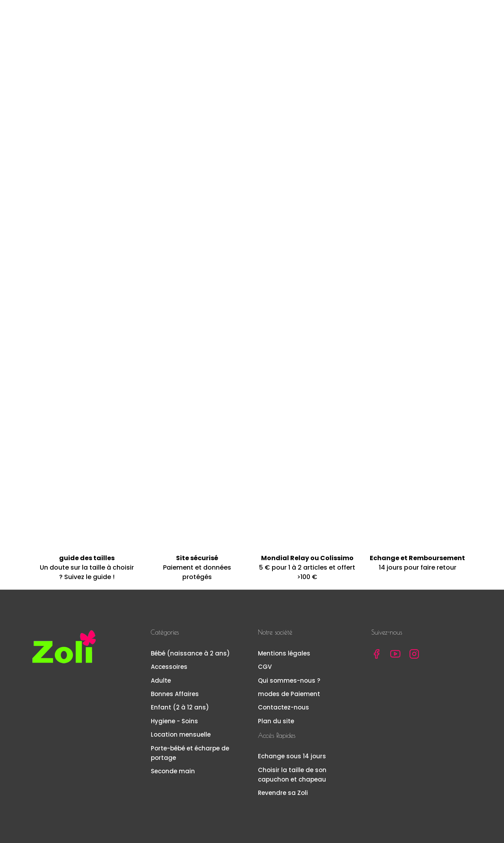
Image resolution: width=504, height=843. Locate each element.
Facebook (376, 653)
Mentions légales (284, 653)
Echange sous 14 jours (292, 756)
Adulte (161, 680)
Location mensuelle (181, 734)
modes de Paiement (289, 693)
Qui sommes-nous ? (289, 680)
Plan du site (276, 720)
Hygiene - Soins (174, 720)
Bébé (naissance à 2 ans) (190, 653)
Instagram (414, 653)
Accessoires (169, 666)
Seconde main (173, 770)
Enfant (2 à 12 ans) (180, 707)
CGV (265, 666)
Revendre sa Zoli (283, 792)
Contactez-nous (283, 707)
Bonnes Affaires (175, 693)
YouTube (395, 653)
